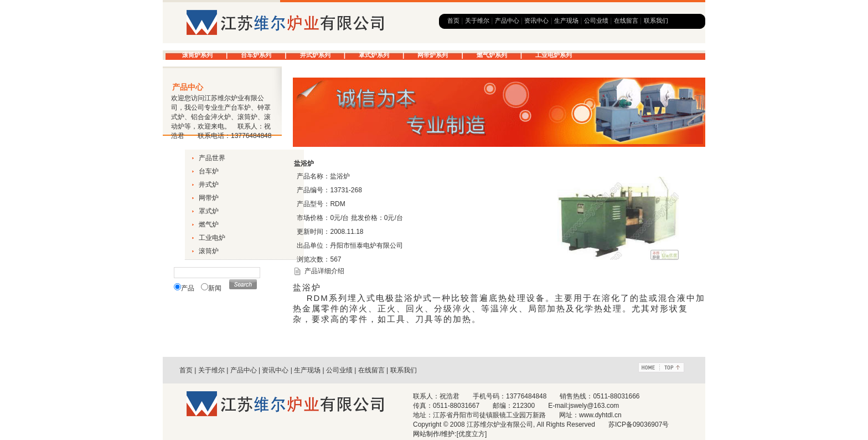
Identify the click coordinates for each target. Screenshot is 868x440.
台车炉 (209, 171)
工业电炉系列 (554, 55)
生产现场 (566, 21)
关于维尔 (477, 21)
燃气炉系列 (492, 55)
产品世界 (212, 158)
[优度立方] (472, 434)
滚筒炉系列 (197, 55)
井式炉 (209, 185)
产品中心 (507, 21)
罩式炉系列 (374, 55)
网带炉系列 (433, 55)
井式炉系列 (315, 55)
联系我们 (656, 21)
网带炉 (209, 198)
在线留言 (626, 21)
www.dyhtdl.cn (600, 415)
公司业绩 (596, 21)
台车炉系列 (256, 55)
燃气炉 (209, 224)
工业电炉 (212, 238)
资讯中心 (536, 21)
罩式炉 (209, 211)
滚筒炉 (209, 251)
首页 (453, 21)
